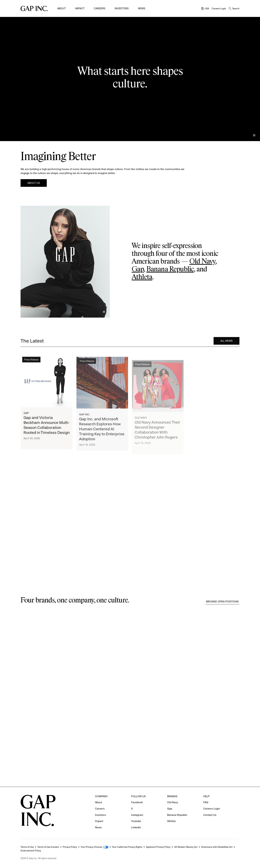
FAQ (206, 802)
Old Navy (202, 262)
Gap (138, 269)
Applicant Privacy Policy (158, 847)
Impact (80, 8)
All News (227, 343)
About (62, 8)
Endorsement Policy (31, 851)
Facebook (137, 802)
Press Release (31, 365)
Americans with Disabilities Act (217, 847)
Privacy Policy (70, 847)
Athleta (142, 277)
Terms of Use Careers (48, 847)
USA (205, 9)
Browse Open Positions (222, 602)
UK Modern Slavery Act (186, 847)
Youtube (136, 821)
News (142, 8)
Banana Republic (170, 269)
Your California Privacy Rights (127, 847)
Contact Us (210, 815)
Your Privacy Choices (91, 847)
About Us (34, 183)
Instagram (137, 815)
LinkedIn (136, 827)
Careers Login (219, 8)
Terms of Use (27, 847)
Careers (100, 8)
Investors (122, 8)
